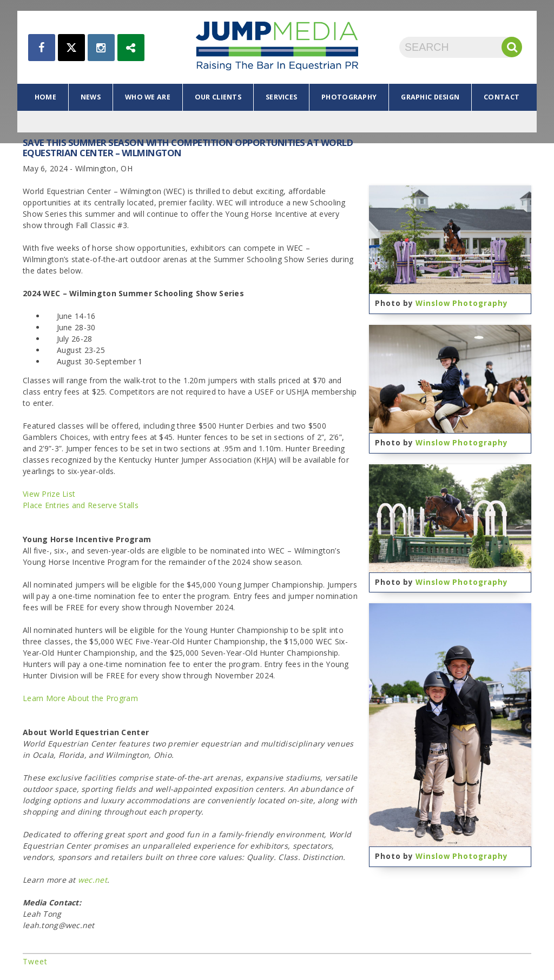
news (91, 97)
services (281, 97)
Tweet (35, 961)
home (45, 97)
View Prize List (49, 494)
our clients (218, 97)
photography (349, 97)
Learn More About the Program (80, 698)
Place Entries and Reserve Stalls (81, 505)
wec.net (93, 880)
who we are (148, 97)
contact (502, 97)
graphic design (430, 97)
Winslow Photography (462, 303)
